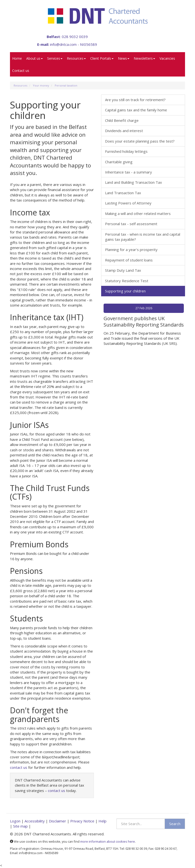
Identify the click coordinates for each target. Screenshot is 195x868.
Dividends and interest (124, 131)
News (124, 58)
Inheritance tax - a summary (129, 172)
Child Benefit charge (122, 120)
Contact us (21, 71)
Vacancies (167, 58)
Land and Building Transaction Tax (133, 182)
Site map (20, 826)
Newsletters (144, 58)
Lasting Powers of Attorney (128, 203)
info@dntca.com (63, 44)
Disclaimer (58, 821)
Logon (15, 821)
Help (102, 821)
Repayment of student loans (129, 260)
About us (35, 58)
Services (55, 58)
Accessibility (35, 821)
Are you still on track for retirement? (135, 100)
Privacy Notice (82, 821)
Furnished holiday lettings (126, 151)
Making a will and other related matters (138, 213)
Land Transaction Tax (123, 193)
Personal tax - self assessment (131, 224)
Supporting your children (125, 291)
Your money (41, 85)
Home (17, 58)
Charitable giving (119, 162)
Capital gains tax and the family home (136, 110)
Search (175, 824)
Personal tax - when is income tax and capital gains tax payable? (143, 237)
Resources (76, 58)
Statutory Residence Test (127, 281)
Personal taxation (66, 85)
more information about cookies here (108, 841)
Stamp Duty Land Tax (123, 270)
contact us (19, 767)
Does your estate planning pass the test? (140, 141)
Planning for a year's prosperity (131, 250)
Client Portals (102, 58)
